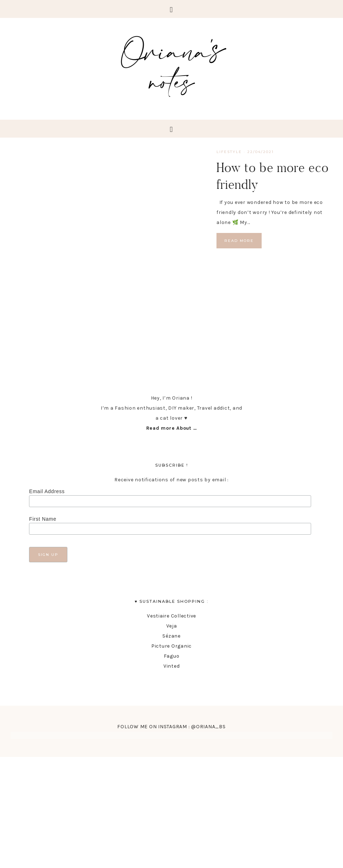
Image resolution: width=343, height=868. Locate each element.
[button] (171, 9)
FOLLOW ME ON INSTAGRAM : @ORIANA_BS (171, 727)
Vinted (172, 666)
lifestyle (229, 152)
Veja (172, 626)
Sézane (171, 636)
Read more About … (172, 428)
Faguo (172, 656)
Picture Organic (171, 646)
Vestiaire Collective (171, 616)
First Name (43, 519)
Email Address (47, 491)
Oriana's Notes (172, 65)
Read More (239, 241)
